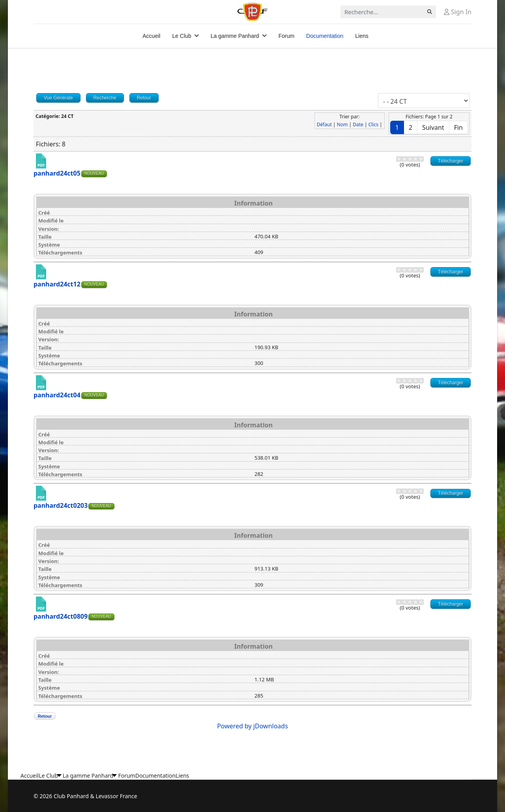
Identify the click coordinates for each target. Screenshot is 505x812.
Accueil (151, 36)
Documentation (325, 36)
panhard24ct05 (57, 173)
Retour (45, 716)
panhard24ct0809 (61, 616)
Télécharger (451, 161)
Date (358, 124)
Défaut (324, 124)
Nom (342, 124)
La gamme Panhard (235, 36)
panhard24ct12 (57, 284)
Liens (362, 36)
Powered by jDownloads (252, 726)
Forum (286, 36)
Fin (458, 127)
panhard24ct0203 (61, 505)
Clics (373, 124)
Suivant (433, 127)
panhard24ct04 (57, 395)
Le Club (181, 36)
